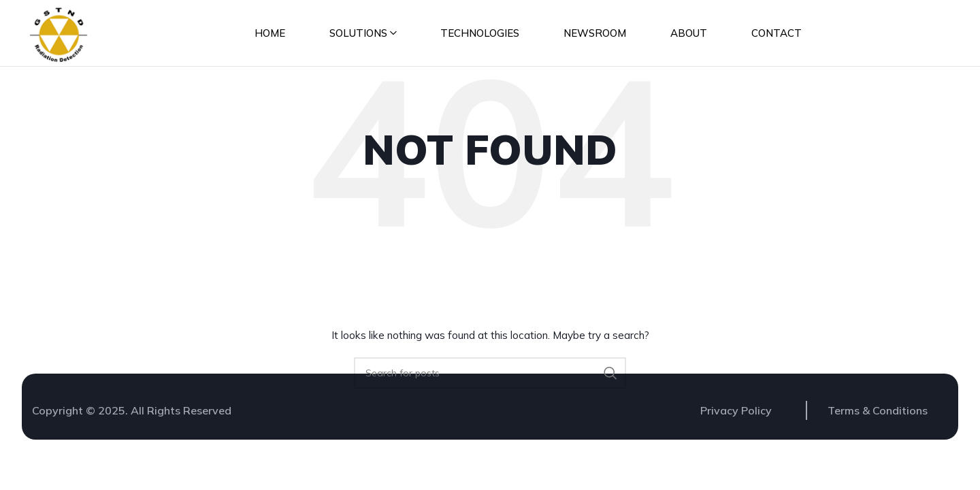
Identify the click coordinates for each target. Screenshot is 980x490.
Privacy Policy (736, 415)
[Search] (490, 378)
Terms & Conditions (878, 415)
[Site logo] (60, 35)
